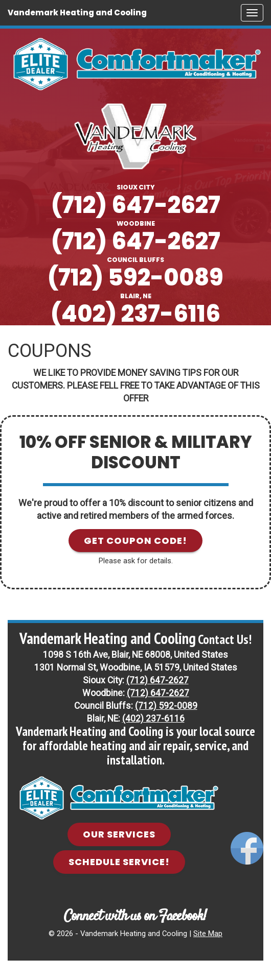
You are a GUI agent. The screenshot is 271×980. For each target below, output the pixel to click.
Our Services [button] (119, 834)
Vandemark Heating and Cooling (77, 13)
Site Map (208, 934)
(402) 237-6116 (135, 314)
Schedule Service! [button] (119, 862)
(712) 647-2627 (136, 205)
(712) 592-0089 (135, 278)
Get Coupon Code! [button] (135, 541)
